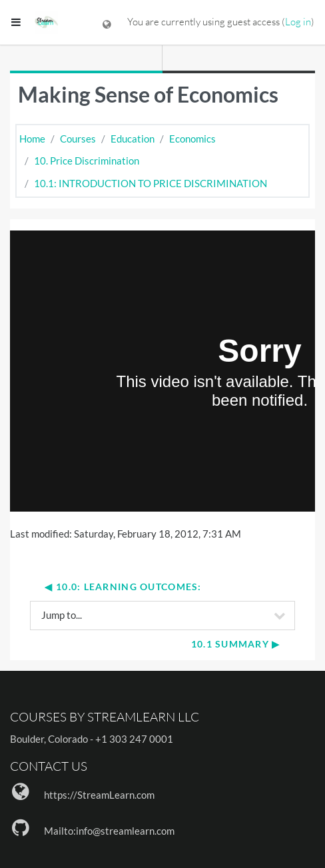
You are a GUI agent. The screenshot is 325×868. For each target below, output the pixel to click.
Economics (192, 139)
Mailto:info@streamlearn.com (109, 831)
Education (133, 139)
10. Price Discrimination (87, 161)
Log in (298, 22)
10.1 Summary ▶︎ (236, 644)
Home (32, 139)
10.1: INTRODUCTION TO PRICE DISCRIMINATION (151, 183)
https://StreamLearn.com (99, 795)
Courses (78, 139)
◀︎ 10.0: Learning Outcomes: (123, 587)
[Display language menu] (107, 22)
